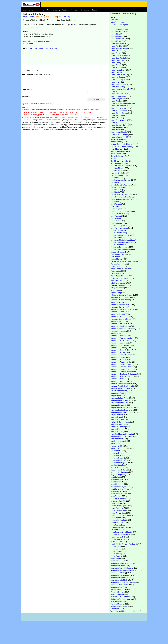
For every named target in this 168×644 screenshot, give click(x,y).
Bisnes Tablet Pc (117, 127)
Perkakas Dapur (117, 443)
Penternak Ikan (116, 424)
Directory (56, 10)
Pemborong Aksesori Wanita (121, 338)
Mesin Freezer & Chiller (120, 269)
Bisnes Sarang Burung (119, 113)
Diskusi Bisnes (116, 142)
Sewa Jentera (116, 525)
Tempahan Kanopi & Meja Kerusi (123, 570)
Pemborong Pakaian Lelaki (121, 367)
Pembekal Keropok (118, 314)
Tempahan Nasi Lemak (119, 585)
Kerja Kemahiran (117, 213)
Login (94, 10)
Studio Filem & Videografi (121, 534)
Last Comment (63, 17)
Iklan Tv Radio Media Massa (121, 166)
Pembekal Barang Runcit (120, 300)
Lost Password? (47, 104)
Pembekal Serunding (119, 331)
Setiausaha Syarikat (118, 520)
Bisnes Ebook (116, 65)
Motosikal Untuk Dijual (119, 281)
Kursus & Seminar (118, 252)
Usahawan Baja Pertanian (120, 597)
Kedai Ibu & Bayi (117, 190)
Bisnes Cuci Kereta (118, 58)
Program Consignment (119, 472)
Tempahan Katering (118, 573)
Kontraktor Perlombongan (121, 249)
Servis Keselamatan (118, 510)
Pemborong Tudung (118, 381)
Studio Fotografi (117, 537)
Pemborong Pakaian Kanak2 (122, 364)
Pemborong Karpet (118, 352)
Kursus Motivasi (117, 259)
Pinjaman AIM (116, 451)
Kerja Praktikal (116, 218)
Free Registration (33, 104)
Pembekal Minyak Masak (120, 326)
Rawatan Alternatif (118, 501)
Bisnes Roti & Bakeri (118, 108)
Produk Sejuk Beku (118, 470)
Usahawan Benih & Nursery (121, 599)
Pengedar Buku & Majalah (121, 400)
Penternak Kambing (118, 427)
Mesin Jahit (115, 273)
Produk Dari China (117, 467)
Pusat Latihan (116, 482)
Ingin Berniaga (116, 170)
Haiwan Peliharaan (118, 151)
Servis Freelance (117, 508)
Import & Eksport (117, 168)
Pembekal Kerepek (118, 312)
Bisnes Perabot (116, 101)
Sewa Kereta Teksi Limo (120, 527)
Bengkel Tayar (116, 41)
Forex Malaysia (116, 149)
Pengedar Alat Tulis (118, 396)
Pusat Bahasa (116, 477)
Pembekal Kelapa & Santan (121, 309)
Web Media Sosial (117, 609)
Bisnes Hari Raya (117, 72)
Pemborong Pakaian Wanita (121, 372)
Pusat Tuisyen (116, 496)
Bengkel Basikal (117, 32)
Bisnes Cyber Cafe (117, 60)
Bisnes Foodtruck (117, 67)
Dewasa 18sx (116, 139)
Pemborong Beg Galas (119, 343)
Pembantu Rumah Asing (120, 297)
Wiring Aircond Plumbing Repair (123, 611)
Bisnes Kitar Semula (118, 84)
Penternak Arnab (117, 417)
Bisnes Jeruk (115, 82)
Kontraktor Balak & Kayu (120, 235)
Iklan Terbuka (116, 163)
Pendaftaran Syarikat (119, 391)
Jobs (49, 10)
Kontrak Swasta (117, 230)
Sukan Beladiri (116, 549)
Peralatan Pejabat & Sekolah (122, 436)
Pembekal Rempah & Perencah (123, 329)
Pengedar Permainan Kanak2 (122, 407)
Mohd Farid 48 (28, 17)
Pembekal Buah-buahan (120, 305)
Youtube (65, 10)
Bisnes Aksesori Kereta (119, 48)
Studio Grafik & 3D (118, 539)
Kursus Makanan (117, 257)
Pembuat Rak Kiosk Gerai (120, 388)
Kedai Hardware (117, 187)
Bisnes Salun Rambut (119, 111)
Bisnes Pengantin (117, 99)
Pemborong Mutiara (118, 360)
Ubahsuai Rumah (117, 592)
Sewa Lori (54, 48)
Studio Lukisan (116, 542)
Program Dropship (118, 475)
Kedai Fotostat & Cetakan (120, 185)
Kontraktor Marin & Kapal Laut (123, 240)
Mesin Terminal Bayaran (120, 278)
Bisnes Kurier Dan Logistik (38, 48)
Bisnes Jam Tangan (118, 79)
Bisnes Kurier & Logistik (120, 89)
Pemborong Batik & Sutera (121, 340)
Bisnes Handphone (118, 70)
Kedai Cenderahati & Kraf (120, 180)
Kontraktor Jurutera (118, 237)
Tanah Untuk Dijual (118, 561)
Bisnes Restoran (117, 106)
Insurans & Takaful (118, 173)
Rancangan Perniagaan (119, 498)
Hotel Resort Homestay (119, 161)
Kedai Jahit (115, 192)
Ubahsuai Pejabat (117, 589)
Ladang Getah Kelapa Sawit (121, 261)
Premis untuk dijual (118, 465)
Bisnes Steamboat (117, 123)
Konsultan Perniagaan (119, 25)
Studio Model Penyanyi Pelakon (123, 544)
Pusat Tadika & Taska (119, 494)
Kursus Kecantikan (118, 254)
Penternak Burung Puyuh (120, 422)
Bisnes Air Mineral (117, 44)
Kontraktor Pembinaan (119, 247)
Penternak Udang (117, 431)
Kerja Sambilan (116, 223)
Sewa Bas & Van (117, 522)
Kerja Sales (115, 221)
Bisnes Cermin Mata (118, 55)
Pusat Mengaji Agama (119, 486)
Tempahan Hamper (118, 565)
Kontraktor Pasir (117, 245)
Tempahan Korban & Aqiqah (122, 577)
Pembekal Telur (117, 333)
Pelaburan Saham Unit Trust (121, 295)
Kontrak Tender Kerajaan (120, 233)
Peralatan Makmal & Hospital (122, 434)
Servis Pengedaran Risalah (121, 515)
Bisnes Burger (116, 53)
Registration (85, 10)
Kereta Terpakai (116, 209)
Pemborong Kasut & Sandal (121, 355)
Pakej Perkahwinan (118, 285)
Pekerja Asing (116, 293)
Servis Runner (116, 518)
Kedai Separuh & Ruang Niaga (122, 199)
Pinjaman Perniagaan (119, 463)
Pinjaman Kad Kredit (119, 455)
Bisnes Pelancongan (118, 96)
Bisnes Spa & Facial (118, 120)
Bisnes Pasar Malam (118, 94)
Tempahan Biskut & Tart (120, 563)
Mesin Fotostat (116, 266)
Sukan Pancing (116, 556)
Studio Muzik (116, 546)
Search (42, 10)
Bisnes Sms (115, 118)
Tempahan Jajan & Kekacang (122, 568)
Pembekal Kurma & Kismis (121, 319)
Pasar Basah (115, 290)
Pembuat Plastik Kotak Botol (122, 386)
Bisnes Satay (115, 115)
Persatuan (114, 20)
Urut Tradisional (117, 594)
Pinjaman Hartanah (118, 453)
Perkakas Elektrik (117, 446)
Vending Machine (117, 604)
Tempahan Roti (116, 587)
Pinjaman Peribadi (118, 460)
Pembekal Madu (117, 321)
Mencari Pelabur (117, 264)
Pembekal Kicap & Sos (119, 317)
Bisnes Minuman (117, 91)
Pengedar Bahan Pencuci (120, 398)
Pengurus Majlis (117, 415)
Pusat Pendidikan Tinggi (120, 489)
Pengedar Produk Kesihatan (121, 412)
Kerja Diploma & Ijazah (120, 211)
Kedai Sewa (115, 202)
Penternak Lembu (117, 429)
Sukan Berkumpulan (118, 551)
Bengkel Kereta (116, 36)
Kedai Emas (115, 182)
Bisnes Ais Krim (116, 46)
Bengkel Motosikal (118, 39)
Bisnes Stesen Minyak (119, 125)
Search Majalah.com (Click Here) (123, 14)
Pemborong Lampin (118, 357)
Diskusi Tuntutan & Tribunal (121, 144)
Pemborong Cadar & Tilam (121, 350)
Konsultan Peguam (118, 225)
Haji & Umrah (116, 154)
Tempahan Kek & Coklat (120, 575)
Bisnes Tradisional (118, 130)
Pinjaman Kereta (117, 458)
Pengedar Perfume (118, 405)
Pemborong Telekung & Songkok (124, 374)
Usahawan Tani (116, 601)
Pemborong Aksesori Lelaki (121, 336)
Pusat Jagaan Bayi (117, 479)
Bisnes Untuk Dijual (118, 132)
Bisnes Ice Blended (118, 77)
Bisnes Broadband (118, 51)
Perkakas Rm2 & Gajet (119, 448)
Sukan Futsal (116, 553)
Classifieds (33, 10)
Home (24, 10)
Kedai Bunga (115, 178)
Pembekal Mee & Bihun (120, 324)
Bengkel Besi (116, 34)
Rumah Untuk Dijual (118, 506)
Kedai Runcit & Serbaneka (121, 197)
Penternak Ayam (117, 419)
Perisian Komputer (118, 441)
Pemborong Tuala (117, 379)
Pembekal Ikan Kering (119, 307)
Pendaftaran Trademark (119, 393)
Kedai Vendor (116, 204)
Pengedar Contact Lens (119, 403)
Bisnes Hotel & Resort (119, 75)
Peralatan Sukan (117, 439)
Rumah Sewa (116, 503)
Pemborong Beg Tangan (120, 345)
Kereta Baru (115, 206)
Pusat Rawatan (116, 491)
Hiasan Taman (116, 158)
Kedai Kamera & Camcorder (121, 194)
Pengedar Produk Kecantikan (122, 410)
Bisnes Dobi (115, 63)
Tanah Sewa (115, 558)
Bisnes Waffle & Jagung (120, 134)
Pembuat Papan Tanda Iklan (121, 384)
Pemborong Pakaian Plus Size (122, 369)
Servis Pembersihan (118, 513)
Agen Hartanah (116, 29)
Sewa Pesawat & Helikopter (121, 532)
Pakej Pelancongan (118, 283)
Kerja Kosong (116, 216)
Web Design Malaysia (119, 606)
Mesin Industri (116, 271)
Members (75, 10)
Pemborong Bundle (118, 348)
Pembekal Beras (117, 302)
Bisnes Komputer (117, 87)
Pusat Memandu (117, 484)
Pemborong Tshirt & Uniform (122, 376)
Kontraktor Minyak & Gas (120, 242)
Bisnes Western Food (119, 137)
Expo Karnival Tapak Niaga (121, 146)
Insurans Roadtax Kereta (120, 175)
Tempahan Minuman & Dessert (123, 582)
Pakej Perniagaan (117, 22)
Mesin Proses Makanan (119, 276)
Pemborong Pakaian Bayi (120, 362)
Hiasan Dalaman (117, 156)
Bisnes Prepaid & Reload (120, 103)
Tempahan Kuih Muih (119, 580)
